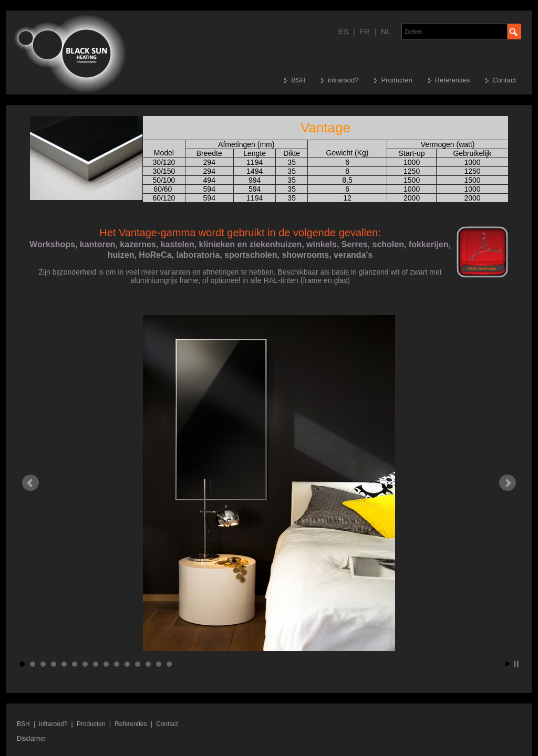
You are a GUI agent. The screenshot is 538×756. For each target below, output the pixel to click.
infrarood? (343, 80)
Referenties (452, 80)
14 (159, 664)
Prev (30, 483)
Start (508, 664)
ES (344, 31)
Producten (396, 80)
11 (127, 664)
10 (117, 664)
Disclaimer (32, 739)
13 (148, 664)
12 (138, 664)
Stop (516, 664)
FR (365, 31)
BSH (298, 80)
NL (386, 31)
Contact (504, 80)
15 (169, 664)
